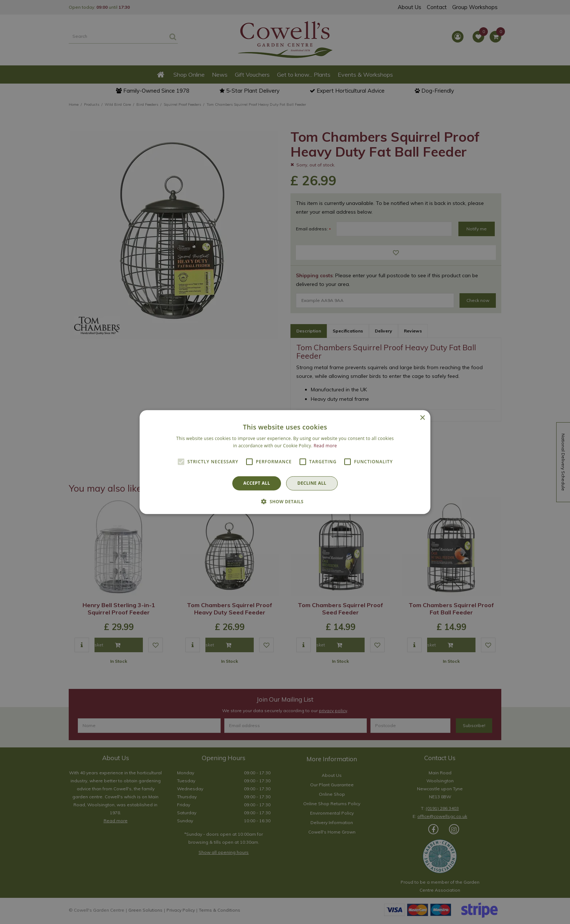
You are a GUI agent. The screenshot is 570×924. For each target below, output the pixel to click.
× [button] (422, 418)
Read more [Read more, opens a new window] (325, 446)
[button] (285, 501)
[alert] (285, 462)
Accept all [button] (257, 483)
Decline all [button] (312, 483)
